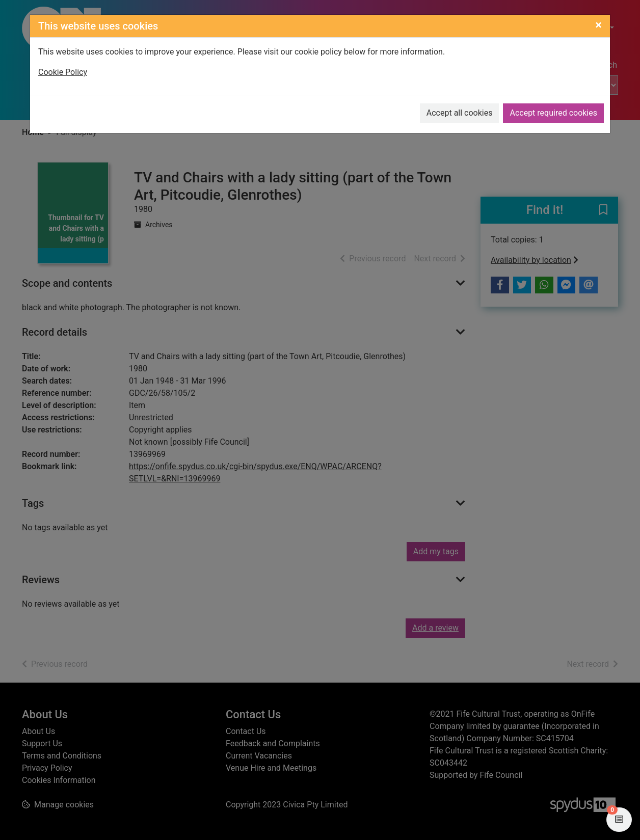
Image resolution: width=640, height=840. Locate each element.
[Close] (598, 25)
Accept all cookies (460, 113)
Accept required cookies (553, 113)
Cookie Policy (63, 72)
